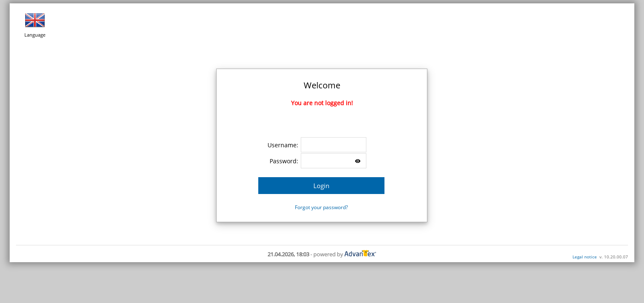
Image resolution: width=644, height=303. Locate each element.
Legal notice (585, 257)
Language (35, 24)
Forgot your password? (321, 207)
